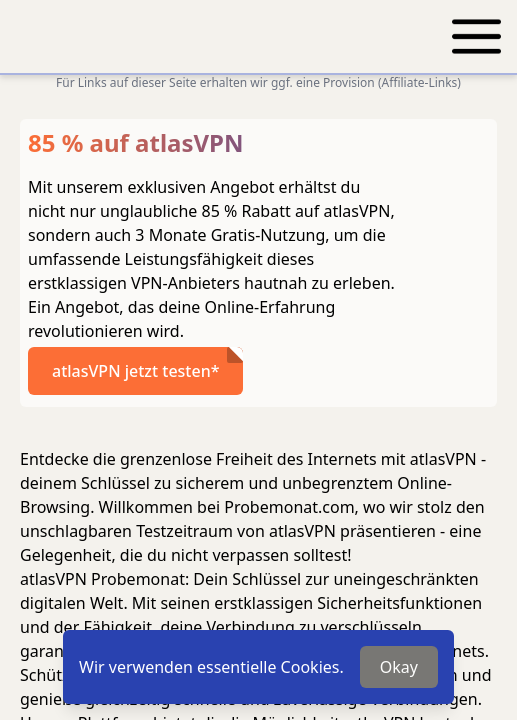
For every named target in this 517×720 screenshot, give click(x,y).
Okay (399, 667)
